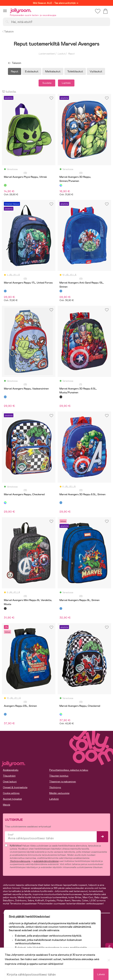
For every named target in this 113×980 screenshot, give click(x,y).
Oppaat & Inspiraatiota (15, 787)
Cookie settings (11, 793)
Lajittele (66, 83)
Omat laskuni (10, 782)
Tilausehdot (9, 776)
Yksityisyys (55, 787)
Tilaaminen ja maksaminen (63, 782)
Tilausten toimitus (59, 776)
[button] (5, 11)
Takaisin (8, 31)
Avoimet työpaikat (12, 799)
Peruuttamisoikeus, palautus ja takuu (69, 770)
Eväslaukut (32, 71)
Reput (15, 71)
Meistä (6, 805)
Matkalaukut (53, 71)
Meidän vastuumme (59, 793)
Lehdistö (54, 799)
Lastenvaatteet (47, 54)
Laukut (61, 54)
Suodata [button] (47, 83)
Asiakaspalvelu (11, 770)
